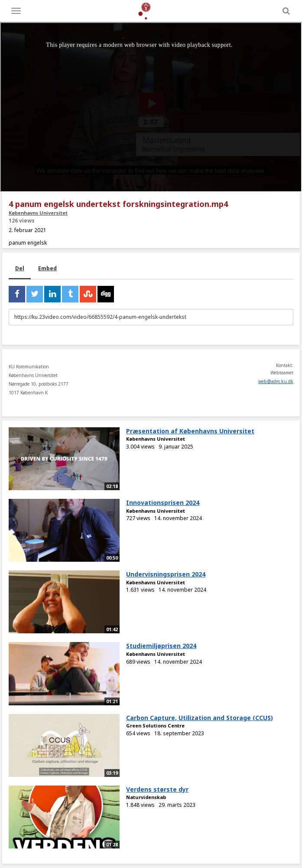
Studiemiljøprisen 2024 (161, 646)
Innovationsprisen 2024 (163, 503)
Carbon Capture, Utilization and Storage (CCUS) (200, 718)
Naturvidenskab (146, 797)
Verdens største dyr (157, 789)
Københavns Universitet (38, 213)
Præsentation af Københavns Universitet (190, 431)
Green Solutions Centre (155, 726)
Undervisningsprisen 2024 (166, 574)
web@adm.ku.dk (276, 381)
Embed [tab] (47, 268)
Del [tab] (20, 268)
